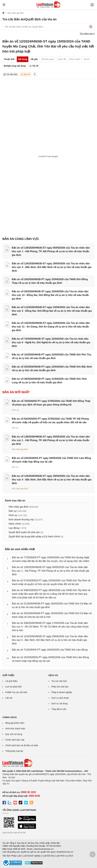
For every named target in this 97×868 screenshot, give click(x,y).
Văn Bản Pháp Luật (12, 856)
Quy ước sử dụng (14, 734)
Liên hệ (9, 698)
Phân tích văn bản (60, 687)
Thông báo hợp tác (14, 751)
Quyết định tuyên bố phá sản (24, 532)
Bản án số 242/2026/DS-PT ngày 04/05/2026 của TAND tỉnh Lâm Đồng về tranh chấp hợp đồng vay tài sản (50, 659)
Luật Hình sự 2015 (64, 856)
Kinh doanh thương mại (21, 520)
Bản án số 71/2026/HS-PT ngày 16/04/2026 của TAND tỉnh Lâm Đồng (50, 650)
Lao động (14, 528)
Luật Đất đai (48, 856)
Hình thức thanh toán (15, 729)
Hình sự (15, 410)
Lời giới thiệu (11, 681)
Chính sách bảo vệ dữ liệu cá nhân (22, 745)
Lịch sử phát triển (14, 687)
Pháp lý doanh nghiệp (62, 692)
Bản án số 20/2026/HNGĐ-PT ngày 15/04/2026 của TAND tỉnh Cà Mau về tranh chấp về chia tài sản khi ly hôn (52, 615)
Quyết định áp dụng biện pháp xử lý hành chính (34, 537)
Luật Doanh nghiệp (32, 856)
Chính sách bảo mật (15, 740)
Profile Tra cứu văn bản (16, 692)
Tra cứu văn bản (59, 681)
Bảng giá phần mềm (15, 723)
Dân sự (15, 428)
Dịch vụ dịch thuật (60, 698)
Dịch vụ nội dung (60, 704)
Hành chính (15, 524)
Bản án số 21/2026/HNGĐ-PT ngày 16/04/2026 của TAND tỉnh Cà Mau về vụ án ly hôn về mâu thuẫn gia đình (52, 605)
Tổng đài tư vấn (59, 709)
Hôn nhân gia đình (20, 449)
